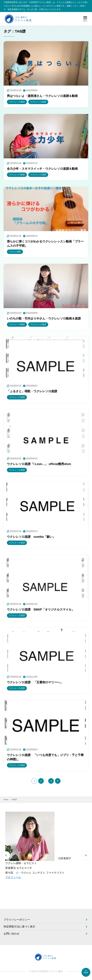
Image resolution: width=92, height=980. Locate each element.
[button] (6, 855)
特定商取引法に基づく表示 (19, 927)
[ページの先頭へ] (86, 972)
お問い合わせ (11, 934)
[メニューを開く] (85, 19)
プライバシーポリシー (17, 920)
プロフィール (13, 877)
